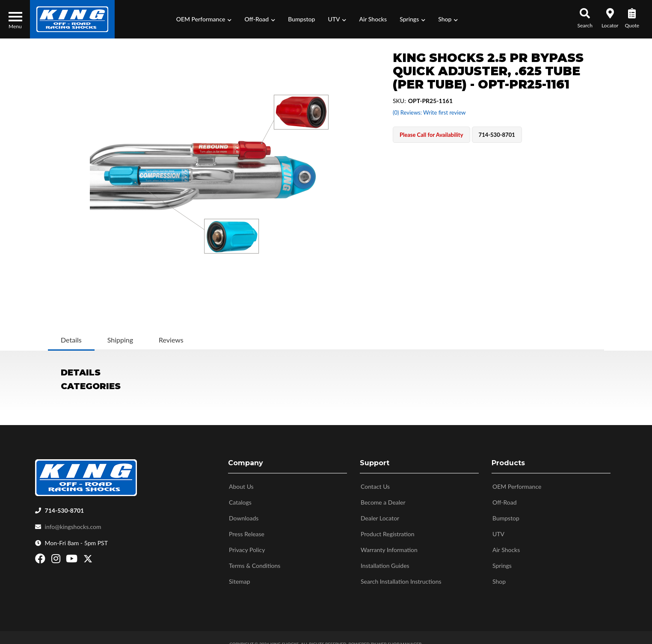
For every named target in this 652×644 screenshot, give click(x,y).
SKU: (399, 101)
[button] (204, 19)
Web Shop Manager (399, 641)
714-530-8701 (65, 507)
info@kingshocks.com (73, 523)
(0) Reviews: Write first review (429, 112)
